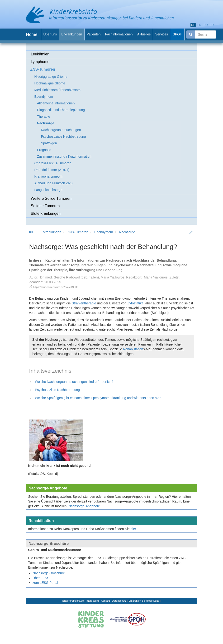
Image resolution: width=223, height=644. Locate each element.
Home (32, 34)
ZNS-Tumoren (78, 232)
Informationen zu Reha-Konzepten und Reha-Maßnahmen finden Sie (79, 529)
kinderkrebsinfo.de (73, 601)
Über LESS (41, 578)
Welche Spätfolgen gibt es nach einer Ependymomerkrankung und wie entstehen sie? (98, 398)
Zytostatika (135, 303)
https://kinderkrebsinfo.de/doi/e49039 (56, 287)
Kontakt (105, 601)
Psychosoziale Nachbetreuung (57, 390)
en (199, 25)
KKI (32, 232)
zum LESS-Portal (45, 583)
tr (212, 25)
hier (133, 529)
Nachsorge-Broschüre (49, 543)
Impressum (92, 601)
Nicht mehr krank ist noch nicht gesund (59, 466)
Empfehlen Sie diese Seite (144, 601)
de (193, 25)
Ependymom (104, 232)
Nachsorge (127, 232)
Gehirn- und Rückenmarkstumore (55, 550)
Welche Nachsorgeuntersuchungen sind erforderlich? (74, 382)
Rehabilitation (133, 349)
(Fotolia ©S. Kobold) (43, 474)
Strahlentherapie (84, 303)
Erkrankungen (51, 232)
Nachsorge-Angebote (48, 488)
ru (206, 25)
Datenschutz (119, 601)
